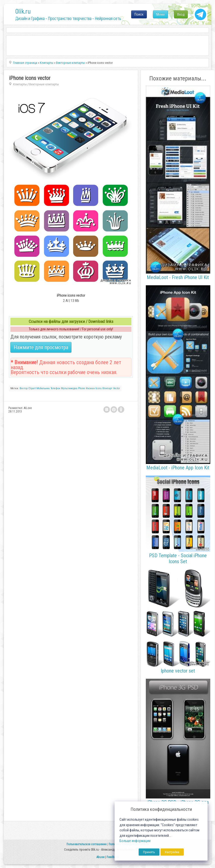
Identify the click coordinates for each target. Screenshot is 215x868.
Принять (149, 852)
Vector (117, 388)
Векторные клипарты (44, 84)
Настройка (172, 852)
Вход (181, 14)
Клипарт (107, 388)
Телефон (55, 388)
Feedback (113, 857)
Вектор (24, 388)
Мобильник (43, 388)
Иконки (90, 388)
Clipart (32, 388)
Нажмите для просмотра (41, 347)
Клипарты (20, 84)
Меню (160, 14)
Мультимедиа (69, 388)
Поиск (139, 14)
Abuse (100, 857)
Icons (99, 388)
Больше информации (135, 841)
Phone (82, 388)
